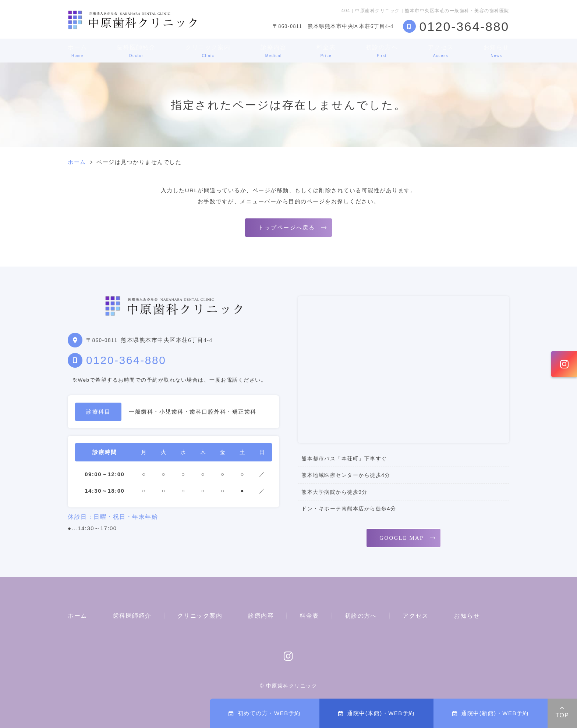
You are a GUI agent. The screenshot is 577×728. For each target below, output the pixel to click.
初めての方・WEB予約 (264, 713)
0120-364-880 (126, 360)
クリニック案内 (208, 51)
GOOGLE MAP (401, 538)
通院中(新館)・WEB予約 (491, 713)
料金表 (326, 51)
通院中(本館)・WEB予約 (376, 713)
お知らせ (496, 51)
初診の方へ (382, 51)
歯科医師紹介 (136, 51)
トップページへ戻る (286, 228)
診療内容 (273, 51)
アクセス (441, 51)
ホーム (77, 51)
